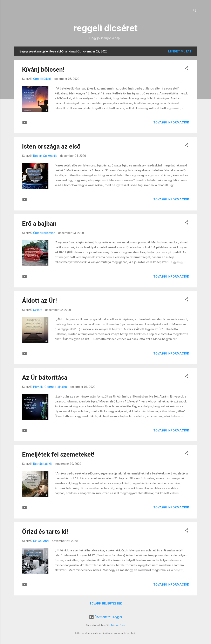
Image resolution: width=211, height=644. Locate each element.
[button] (186, 69)
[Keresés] (195, 11)
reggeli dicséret (105, 28)
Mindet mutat (180, 51)
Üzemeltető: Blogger (106, 617)
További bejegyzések (106, 603)
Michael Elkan (118, 625)
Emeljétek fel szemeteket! (58, 454)
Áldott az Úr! (39, 300)
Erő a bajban (39, 224)
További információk (171, 122)
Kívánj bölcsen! (43, 69)
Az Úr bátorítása (45, 377)
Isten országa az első (51, 146)
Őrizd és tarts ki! (45, 532)
